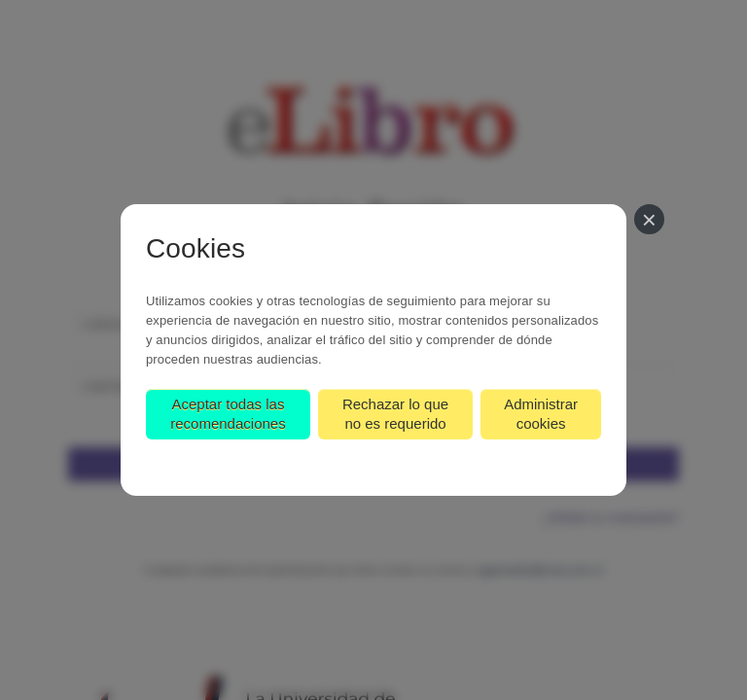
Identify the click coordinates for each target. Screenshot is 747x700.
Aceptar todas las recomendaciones (228, 414)
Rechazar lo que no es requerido (395, 414)
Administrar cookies (541, 414)
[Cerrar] (649, 219)
